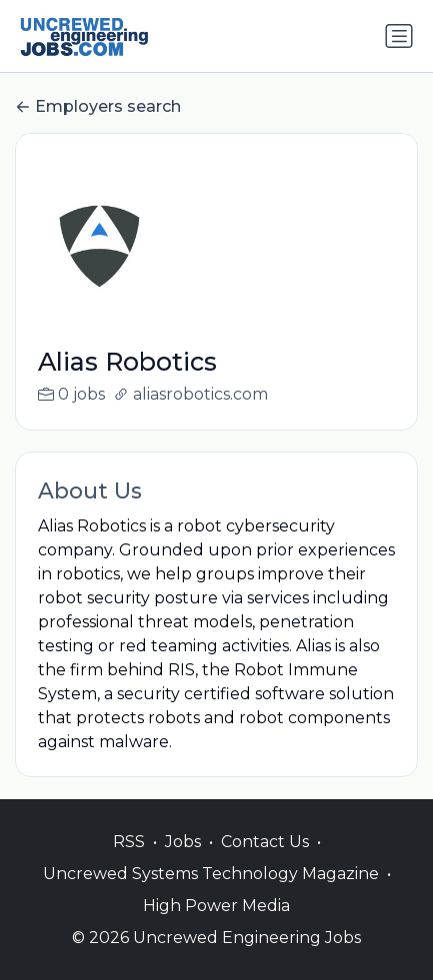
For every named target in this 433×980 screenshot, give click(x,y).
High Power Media (216, 927)
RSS (129, 863)
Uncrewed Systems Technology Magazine (211, 895)
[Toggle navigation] (399, 36)
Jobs (183, 863)
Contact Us (265, 863)
